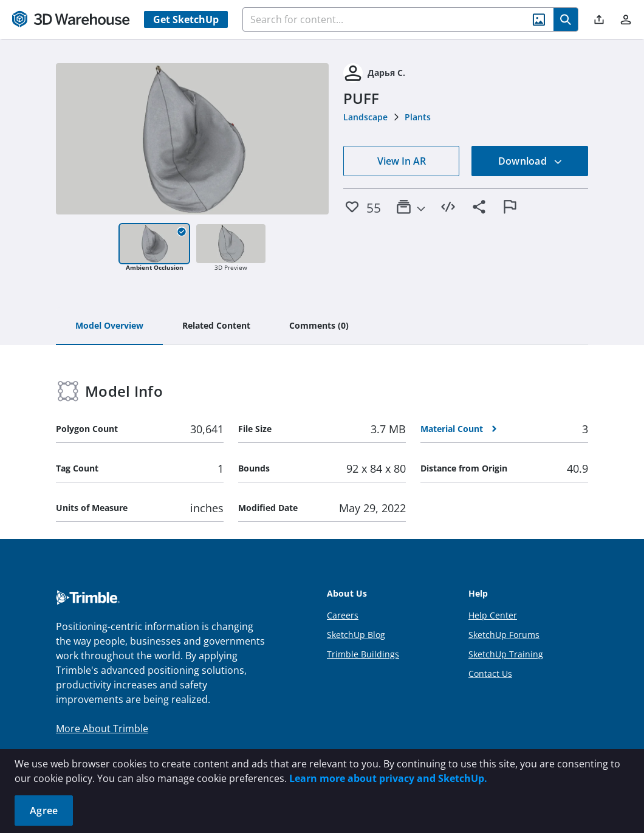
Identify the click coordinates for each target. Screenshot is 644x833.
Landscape (365, 117)
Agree (44, 811)
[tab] (109, 326)
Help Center (493, 615)
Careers (343, 615)
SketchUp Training (506, 654)
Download (530, 161)
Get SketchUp (186, 19)
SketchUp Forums (504, 635)
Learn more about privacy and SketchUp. (388, 778)
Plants (418, 117)
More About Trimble (102, 728)
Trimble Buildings (363, 654)
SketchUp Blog (356, 635)
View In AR (402, 161)
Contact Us (490, 674)
